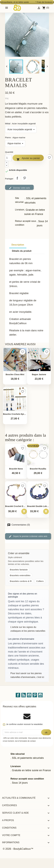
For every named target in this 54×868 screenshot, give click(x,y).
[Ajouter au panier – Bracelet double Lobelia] (46, 511)
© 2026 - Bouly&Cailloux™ (18, 849)
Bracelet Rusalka (38, 469)
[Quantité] (8, 158)
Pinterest (25, 178)
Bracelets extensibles (20, 575)
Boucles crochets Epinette (15, 414)
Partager (17, 178)
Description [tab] (18, 245)
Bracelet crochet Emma (16, 506)
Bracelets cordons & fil (21, 581)
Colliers (40, 581)
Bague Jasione (39, 375)
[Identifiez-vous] (39, 8)
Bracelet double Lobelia (38, 506)
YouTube (29, 695)
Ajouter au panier (28, 159)
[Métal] (21, 130)
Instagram (40, 695)
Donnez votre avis (19, 188)
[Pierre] (15, 144)
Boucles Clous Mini (15, 375)
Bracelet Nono (16, 469)
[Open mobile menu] (7, 8)
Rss (24, 695)
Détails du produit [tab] (22, 251)
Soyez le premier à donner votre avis (28, 536)
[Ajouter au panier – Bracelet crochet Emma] (24, 511)
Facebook (18, 695)
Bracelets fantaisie (19, 570)
